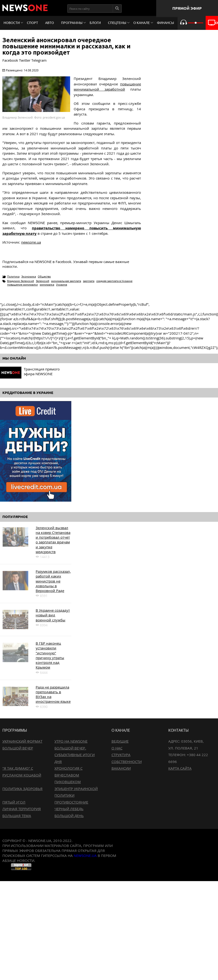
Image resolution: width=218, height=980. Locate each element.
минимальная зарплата (66, 281)
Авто (50, 23)
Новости (12, 23)
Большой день (69, 816)
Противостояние (71, 802)
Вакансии (121, 768)
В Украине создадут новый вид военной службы (53, 615)
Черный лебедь (69, 809)
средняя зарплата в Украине (114, 281)
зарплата (89, 281)
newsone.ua (31, 242)
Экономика (29, 276)
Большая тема (17, 816)
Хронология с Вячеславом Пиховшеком (68, 775)
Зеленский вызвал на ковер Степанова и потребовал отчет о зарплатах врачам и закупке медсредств (53, 540)
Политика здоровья (22, 789)
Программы (72, 23)
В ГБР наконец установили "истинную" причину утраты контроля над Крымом (50, 655)
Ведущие (120, 741)
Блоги (95, 23)
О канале (142, 23)
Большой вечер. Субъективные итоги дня (75, 755)
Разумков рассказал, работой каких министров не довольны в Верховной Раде (53, 581)
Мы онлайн (14, 358)
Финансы (165, 23)
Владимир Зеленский (21, 281)
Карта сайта (180, 768)
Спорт (32, 23)
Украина (62, 284)
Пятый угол (14, 802)
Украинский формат (22, 741)
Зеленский (43, 281)
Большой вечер (18, 748)
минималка (47, 284)
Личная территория (22, 809)
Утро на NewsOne (71, 741)
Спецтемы (117, 23)
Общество (44, 276)
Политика (13, 276)
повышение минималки (22, 284)
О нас (117, 748)
